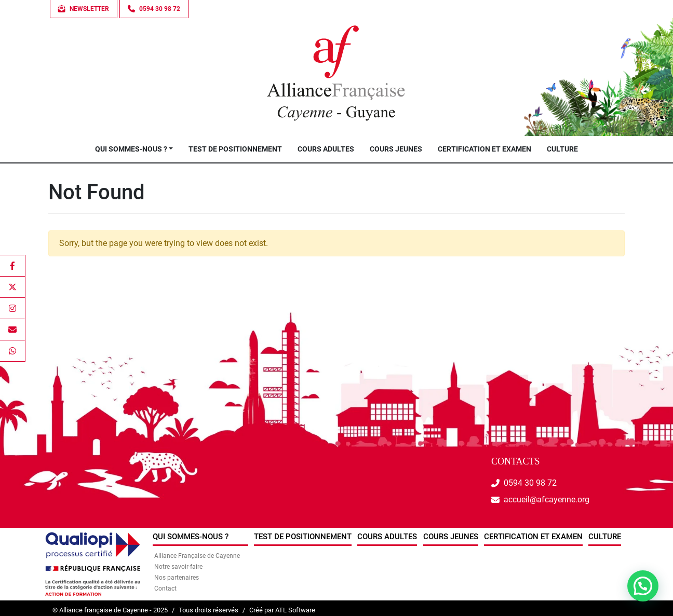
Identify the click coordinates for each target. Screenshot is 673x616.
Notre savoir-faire (178, 567)
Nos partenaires (177, 578)
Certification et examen (484, 149)
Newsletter (84, 9)
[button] (643, 586)
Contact (165, 588)
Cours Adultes (326, 149)
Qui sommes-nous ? (131, 149)
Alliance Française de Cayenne (197, 556)
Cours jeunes (396, 149)
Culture (562, 149)
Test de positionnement (235, 149)
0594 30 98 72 (530, 483)
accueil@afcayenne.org (547, 499)
